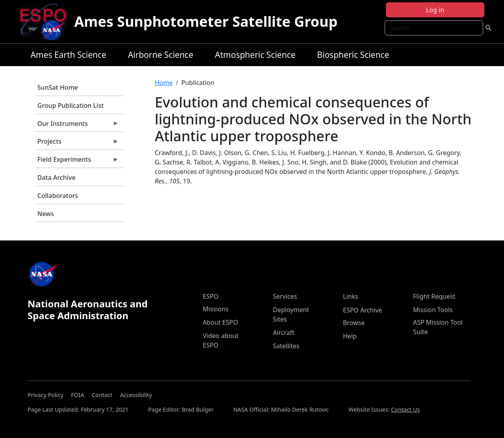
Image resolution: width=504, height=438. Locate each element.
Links (351, 296)
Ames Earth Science (69, 55)
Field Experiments (77, 161)
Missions (216, 309)
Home (164, 83)
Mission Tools (433, 310)
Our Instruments (77, 126)
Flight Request (434, 296)
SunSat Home (58, 87)
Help (350, 336)
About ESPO (220, 322)
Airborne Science (161, 55)
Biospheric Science (353, 55)
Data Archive (57, 177)
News (46, 214)
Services (285, 296)
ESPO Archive (362, 310)
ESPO (211, 296)
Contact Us (405, 409)
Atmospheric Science (255, 55)
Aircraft (284, 333)
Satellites (286, 346)
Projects (77, 143)
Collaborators (58, 196)
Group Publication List (71, 105)
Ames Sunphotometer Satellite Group (206, 21)
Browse (354, 323)
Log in (435, 10)
